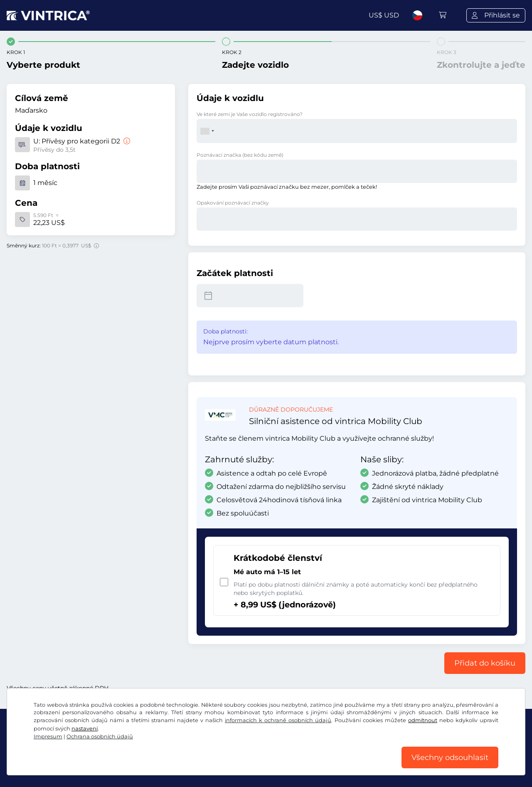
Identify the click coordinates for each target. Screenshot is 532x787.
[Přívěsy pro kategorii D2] (126, 141)
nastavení (85, 729)
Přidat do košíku (485, 663)
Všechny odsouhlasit (450, 757)
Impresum (48, 736)
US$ (384, 15)
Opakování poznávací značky (233, 203)
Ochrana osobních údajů (100, 736)
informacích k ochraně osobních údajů (278, 720)
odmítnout (423, 720)
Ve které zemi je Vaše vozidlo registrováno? (250, 114)
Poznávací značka (240, 155)
